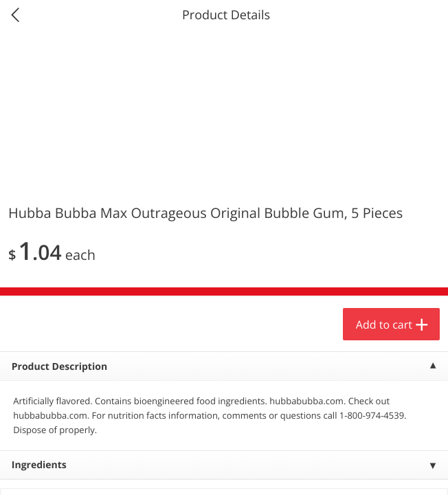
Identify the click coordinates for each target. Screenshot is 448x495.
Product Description (59, 367)
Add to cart (384, 324)
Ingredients (39, 465)
